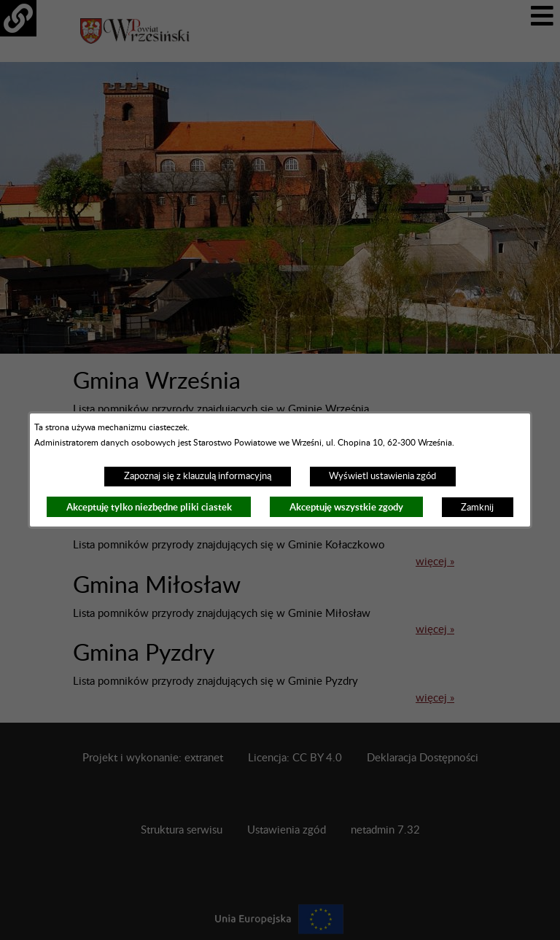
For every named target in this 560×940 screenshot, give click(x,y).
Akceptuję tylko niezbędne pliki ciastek (149, 507)
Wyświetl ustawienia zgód (382, 476)
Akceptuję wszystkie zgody (346, 507)
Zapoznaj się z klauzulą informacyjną (198, 476)
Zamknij (477, 508)
